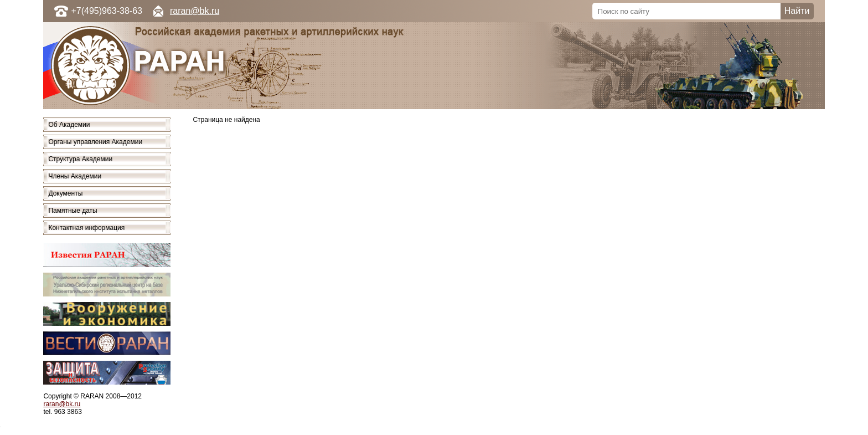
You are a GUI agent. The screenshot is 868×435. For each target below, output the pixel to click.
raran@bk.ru (195, 11)
